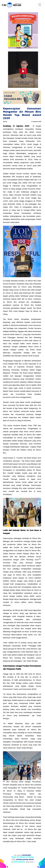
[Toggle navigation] (40, 5)
